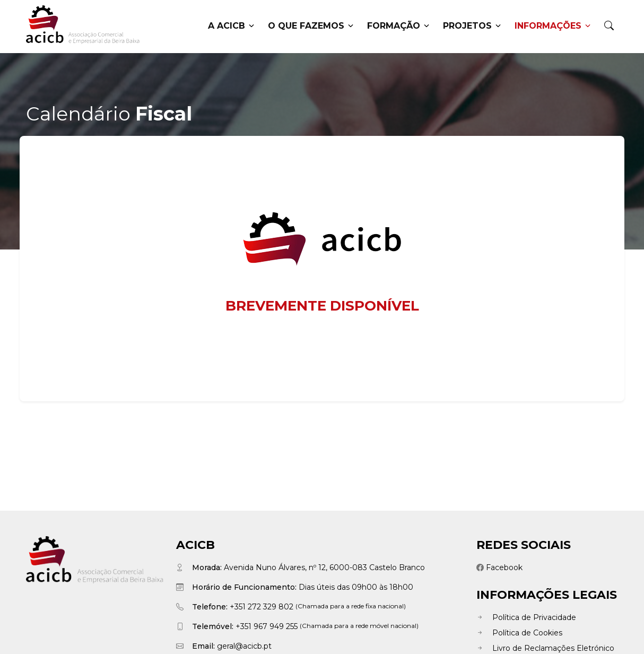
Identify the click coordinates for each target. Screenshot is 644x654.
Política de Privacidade (526, 617)
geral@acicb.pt (244, 646)
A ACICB (231, 26)
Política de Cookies (519, 633)
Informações (552, 26)
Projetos (472, 26)
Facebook (499, 567)
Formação (398, 26)
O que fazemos (311, 26)
